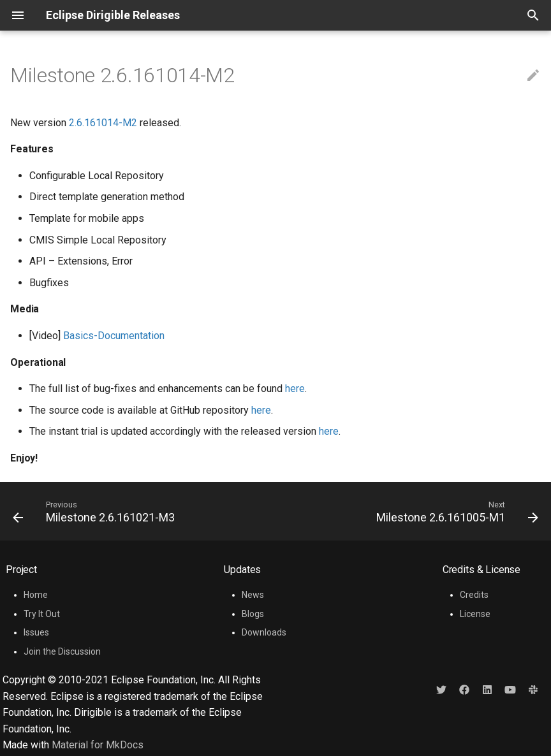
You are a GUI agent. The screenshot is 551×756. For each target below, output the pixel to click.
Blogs (253, 614)
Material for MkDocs (98, 745)
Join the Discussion (62, 651)
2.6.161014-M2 (103, 123)
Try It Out (42, 614)
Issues (36, 632)
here (295, 389)
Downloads (264, 632)
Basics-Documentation (114, 336)
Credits (474, 595)
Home (36, 595)
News (253, 595)
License (475, 614)
